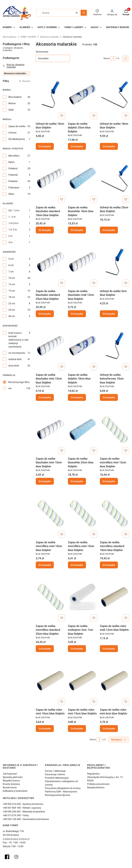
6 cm (11, 265)
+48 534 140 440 (12, 819)
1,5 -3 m (13, 230)
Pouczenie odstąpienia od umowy (63, 788)
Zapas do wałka (17, 126)
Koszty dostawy (11, 784)
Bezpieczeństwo (96, 787)
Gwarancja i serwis (55, 774)
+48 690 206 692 (12, 812)
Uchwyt (12, 133)
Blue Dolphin (15, 97)
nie (10, 388)
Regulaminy (93, 774)
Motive (12, 103)
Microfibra (14, 156)
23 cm (12, 303)
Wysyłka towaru (11, 781)
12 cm (12, 284)
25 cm (12, 310)
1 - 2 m (12, 217)
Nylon (12, 162)
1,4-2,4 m (13, 223)
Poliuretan (14, 188)
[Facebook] (7, 857)
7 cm (11, 272)
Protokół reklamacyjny (57, 778)
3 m (10, 242)
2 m (10, 236)
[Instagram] (16, 857)
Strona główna (10, 37)
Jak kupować (10, 774)
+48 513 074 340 (12, 815)
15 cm (12, 291)
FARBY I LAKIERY (28, 37)
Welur (11, 194)
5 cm (11, 259)
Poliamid (13, 175)
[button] (84, 13)
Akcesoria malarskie (49, 37)
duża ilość (14, 366)
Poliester (13, 181)
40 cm (12, 316)
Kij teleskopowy (17, 139)
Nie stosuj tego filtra (19, 382)
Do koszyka (45, 146)
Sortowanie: (42, 52)
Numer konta (10, 787)
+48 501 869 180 (12, 808)
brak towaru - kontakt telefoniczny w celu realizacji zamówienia (18, 340)
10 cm (12, 278)
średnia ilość (15, 359)
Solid (11, 110)
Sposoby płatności (13, 777)
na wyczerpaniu (17, 353)
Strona (107, 58)
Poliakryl (13, 168)
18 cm (12, 297)
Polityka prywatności (98, 784)
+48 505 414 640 (12, 804)
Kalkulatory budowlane (15, 791)
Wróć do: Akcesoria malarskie (14, 66)
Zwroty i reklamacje (55, 771)
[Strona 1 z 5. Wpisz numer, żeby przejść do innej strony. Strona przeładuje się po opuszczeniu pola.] (113, 58)
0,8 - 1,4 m (14, 210)
